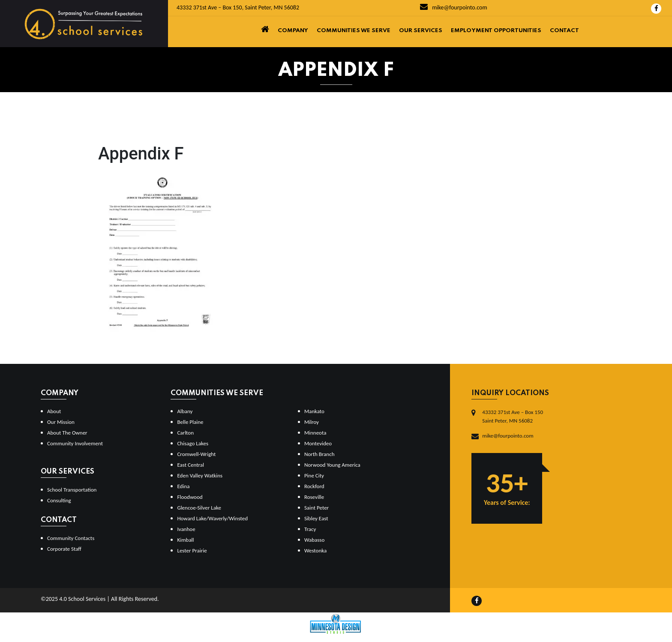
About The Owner (67, 433)
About (54, 411)
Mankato (314, 411)
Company (293, 31)
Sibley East (316, 518)
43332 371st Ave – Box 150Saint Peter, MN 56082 (513, 416)
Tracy (310, 529)
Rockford (314, 486)
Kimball (185, 540)
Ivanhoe (186, 529)
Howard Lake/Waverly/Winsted (212, 518)
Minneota (315, 433)
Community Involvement (75, 443)
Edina (183, 486)
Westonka (315, 550)
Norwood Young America (332, 465)
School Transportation (72, 490)
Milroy (312, 422)
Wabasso (314, 540)
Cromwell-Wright (196, 454)
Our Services (421, 31)
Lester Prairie (192, 550)
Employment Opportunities (496, 31)
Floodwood (190, 497)
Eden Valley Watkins (200, 475)
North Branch (319, 454)
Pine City (314, 475)
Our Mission (61, 422)
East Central (190, 465)
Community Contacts (71, 538)
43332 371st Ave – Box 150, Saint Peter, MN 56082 (238, 7)
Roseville (314, 497)
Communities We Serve (354, 31)
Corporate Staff (64, 549)
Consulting (59, 500)
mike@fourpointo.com (454, 7)
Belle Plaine (190, 422)
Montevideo (318, 443)
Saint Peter (316, 508)
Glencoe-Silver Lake (199, 508)
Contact (564, 31)
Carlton (185, 433)
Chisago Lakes (193, 443)
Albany (185, 411)
